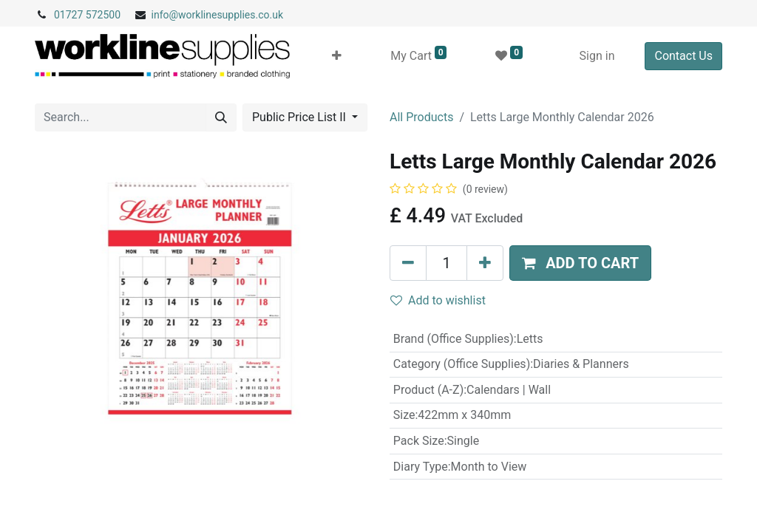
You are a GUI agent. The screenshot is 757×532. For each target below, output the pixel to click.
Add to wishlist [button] (438, 300)
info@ (165, 15)
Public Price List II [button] (301, 117)
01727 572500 (87, 15)
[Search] (221, 117)
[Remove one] (408, 263)
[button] (337, 56)
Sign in (597, 56)
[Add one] (485, 263)
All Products (421, 117)
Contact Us (683, 56)
